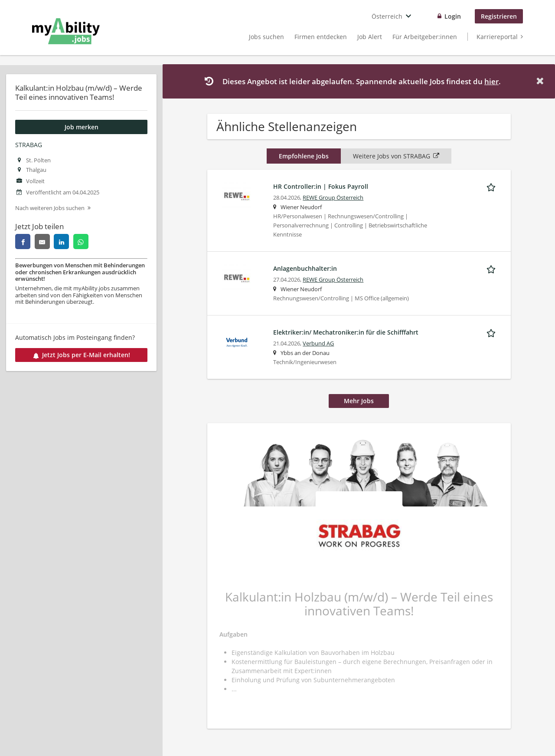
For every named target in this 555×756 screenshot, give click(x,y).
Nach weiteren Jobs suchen (50, 208)
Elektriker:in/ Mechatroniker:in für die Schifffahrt (346, 332)
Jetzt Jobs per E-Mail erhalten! (82, 355)
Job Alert (370, 37)
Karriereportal (497, 37)
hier (491, 81)
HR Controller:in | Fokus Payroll (321, 186)
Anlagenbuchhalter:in (305, 268)
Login (453, 16)
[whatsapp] (81, 242)
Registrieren (499, 16)
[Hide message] (542, 81)
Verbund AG (318, 343)
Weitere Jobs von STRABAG (396, 156)
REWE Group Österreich (333, 198)
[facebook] (23, 242)
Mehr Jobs (359, 401)
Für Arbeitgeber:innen (425, 37)
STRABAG (29, 145)
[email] (42, 242)
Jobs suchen (266, 37)
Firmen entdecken (321, 37)
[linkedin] (61, 242)
